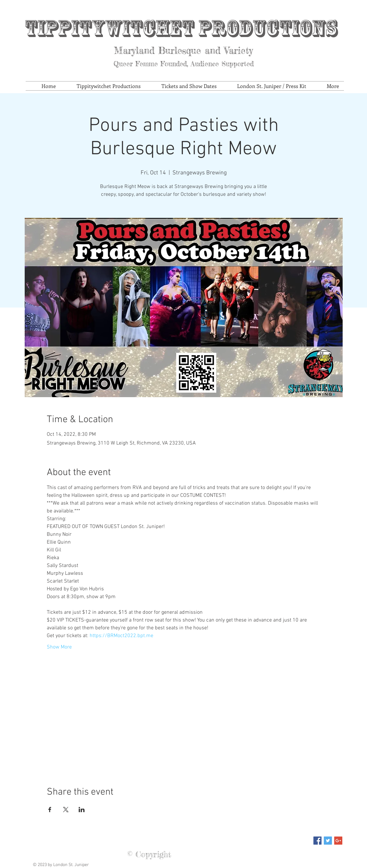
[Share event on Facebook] (50, 810)
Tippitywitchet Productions (181, 28)
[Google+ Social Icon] (338, 841)
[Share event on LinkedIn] (82, 810)
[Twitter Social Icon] (328, 841)
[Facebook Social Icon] (317, 841)
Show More (59, 647)
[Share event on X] (66, 810)
